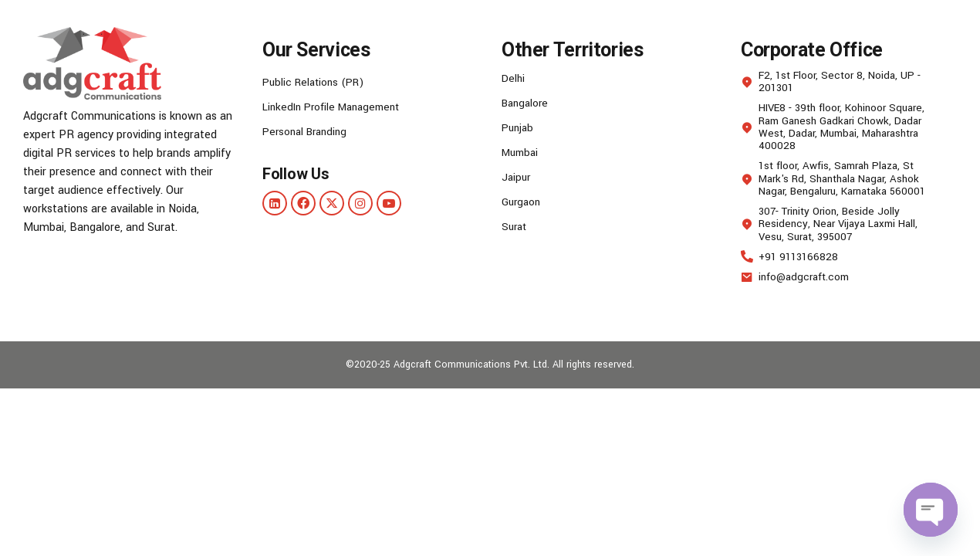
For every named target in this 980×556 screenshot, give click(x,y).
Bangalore (527, 103)
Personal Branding (308, 132)
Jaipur (517, 177)
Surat (515, 227)
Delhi (514, 78)
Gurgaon (522, 202)
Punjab (519, 128)
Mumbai (522, 153)
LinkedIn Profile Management (337, 107)
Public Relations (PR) (318, 82)
